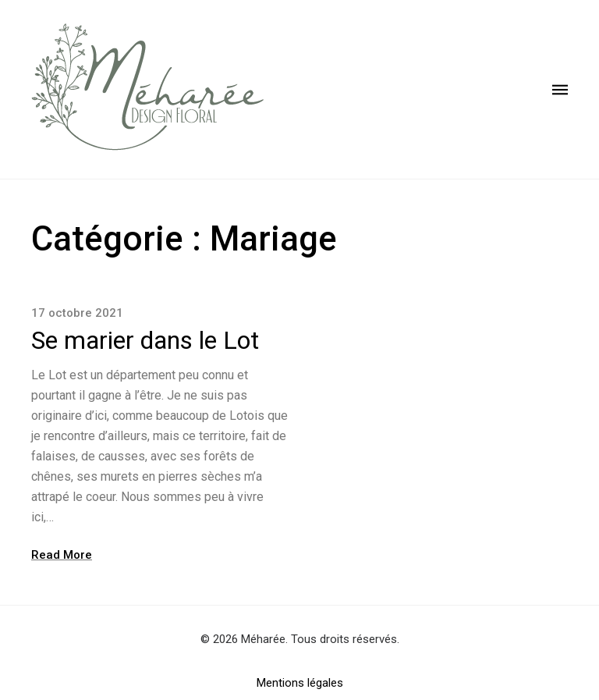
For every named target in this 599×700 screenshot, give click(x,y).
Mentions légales (300, 683)
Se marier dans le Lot (145, 340)
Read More (62, 555)
